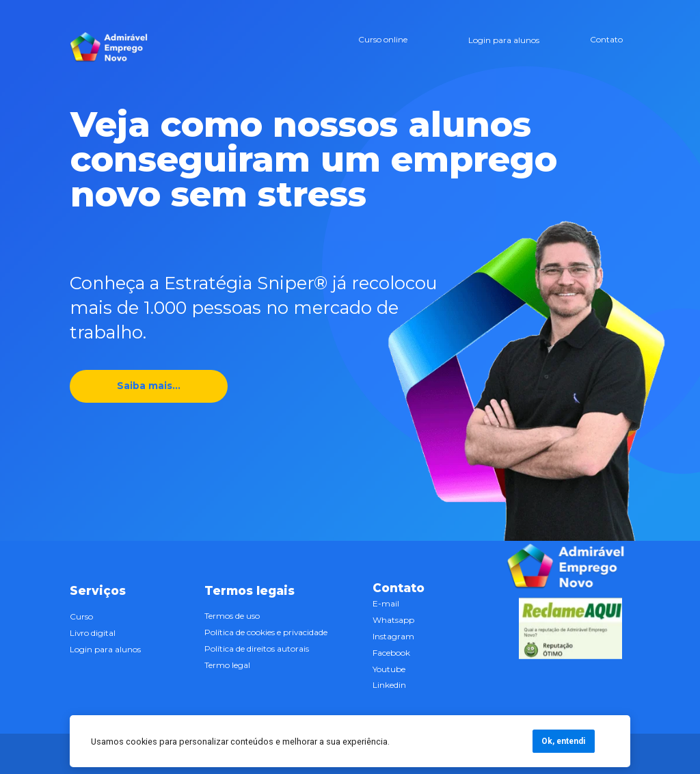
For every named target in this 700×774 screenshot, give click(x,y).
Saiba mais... (149, 386)
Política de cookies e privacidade (266, 632)
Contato (606, 39)
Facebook (391, 652)
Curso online (382, 39)
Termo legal (227, 665)
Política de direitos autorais (257, 649)
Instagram (393, 636)
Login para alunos (503, 40)
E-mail (386, 603)
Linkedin (389, 685)
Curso (81, 616)
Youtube (389, 668)
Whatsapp (393, 620)
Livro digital (93, 633)
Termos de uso (232, 616)
